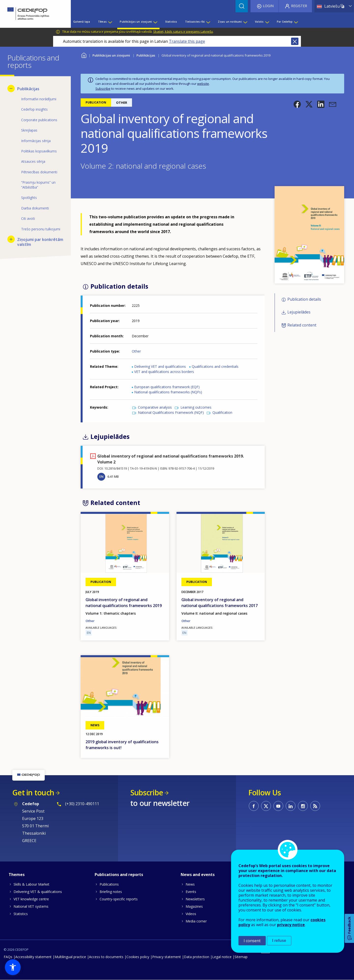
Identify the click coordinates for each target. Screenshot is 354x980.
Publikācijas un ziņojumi (111, 55)
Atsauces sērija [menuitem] (33, 161)
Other (136, 351)
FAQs (8, 957)
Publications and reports (119, 875)
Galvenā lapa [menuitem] (82, 22)
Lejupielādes (299, 312)
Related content (302, 325)
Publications (109, 884)
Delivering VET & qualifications (38, 892)
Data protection (197, 957)
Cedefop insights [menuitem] (34, 109)
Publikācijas (146, 55)
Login (268, 6)
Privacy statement (167, 957)
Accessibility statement (33, 957)
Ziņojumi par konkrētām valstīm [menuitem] (40, 242)
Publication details (304, 299)
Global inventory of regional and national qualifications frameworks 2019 (124, 603)
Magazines (194, 906)
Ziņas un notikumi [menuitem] (230, 22)
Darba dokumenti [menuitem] (35, 208)
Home (84, 55)
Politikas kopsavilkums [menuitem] (39, 151)
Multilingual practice (70, 957)
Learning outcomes (196, 407)
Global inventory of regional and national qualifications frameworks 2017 (220, 603)
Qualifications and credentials (215, 366)
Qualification (222, 412)
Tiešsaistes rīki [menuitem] (195, 22)
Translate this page (187, 41)
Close (295, 41)
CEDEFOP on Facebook (254, 806)
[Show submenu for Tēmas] (110, 22)
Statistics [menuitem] (171, 22)
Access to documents (106, 957)
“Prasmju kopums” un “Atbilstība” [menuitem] (38, 185)
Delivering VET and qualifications (160, 366)
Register (299, 6)
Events (191, 892)
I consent (252, 941)
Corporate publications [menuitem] (39, 120)
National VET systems (31, 906)
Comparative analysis (155, 407)
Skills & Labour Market (31, 884)
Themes (17, 875)
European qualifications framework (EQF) (167, 387)
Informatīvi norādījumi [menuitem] (39, 99)
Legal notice (222, 957)
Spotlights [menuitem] (29, 198)
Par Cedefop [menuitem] (285, 22)
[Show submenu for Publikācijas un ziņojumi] (155, 22)
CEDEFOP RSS (315, 806)
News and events (198, 875)
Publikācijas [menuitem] (28, 89)
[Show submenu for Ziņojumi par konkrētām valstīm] (11, 239)
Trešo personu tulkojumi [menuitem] (41, 229)
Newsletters (195, 899)
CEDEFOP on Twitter (266, 806)
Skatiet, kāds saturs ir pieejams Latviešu (183, 31)
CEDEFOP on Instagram (303, 806)
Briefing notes (111, 892)
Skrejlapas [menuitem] (29, 130)
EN (101, 476)
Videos (191, 914)
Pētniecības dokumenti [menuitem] (39, 172)
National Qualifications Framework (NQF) (171, 412)
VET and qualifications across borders (164, 372)
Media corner (196, 921)
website (203, 84)
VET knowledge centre (31, 899)
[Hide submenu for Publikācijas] (11, 89)
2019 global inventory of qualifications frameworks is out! (122, 745)
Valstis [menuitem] (259, 22)
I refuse (279, 941)
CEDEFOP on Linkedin (291, 806)
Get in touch (33, 793)
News (190, 884)
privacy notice (291, 925)
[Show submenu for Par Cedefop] (296, 22)
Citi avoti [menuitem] (28, 218)
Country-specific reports (119, 899)
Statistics (21, 914)
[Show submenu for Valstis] (267, 22)
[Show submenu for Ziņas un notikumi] (245, 22)
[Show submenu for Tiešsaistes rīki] (208, 22)
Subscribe (103, 89)
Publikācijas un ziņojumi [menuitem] (136, 22)
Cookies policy (138, 957)
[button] (297, 104)
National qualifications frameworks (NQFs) (168, 392)
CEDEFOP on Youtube (278, 806)
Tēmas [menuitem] (102, 22)
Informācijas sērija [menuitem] (36, 141)
